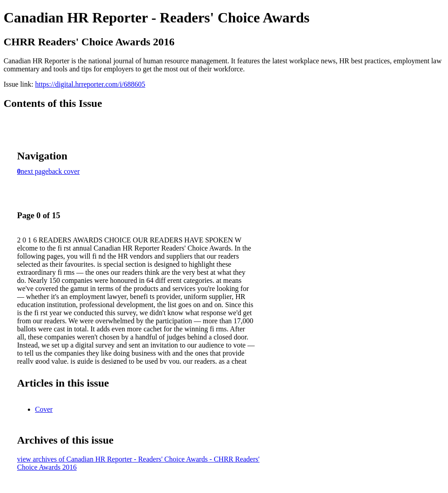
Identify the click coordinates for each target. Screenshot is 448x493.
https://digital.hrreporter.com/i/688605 (90, 84)
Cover (44, 409)
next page (35, 171)
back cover (64, 171)
